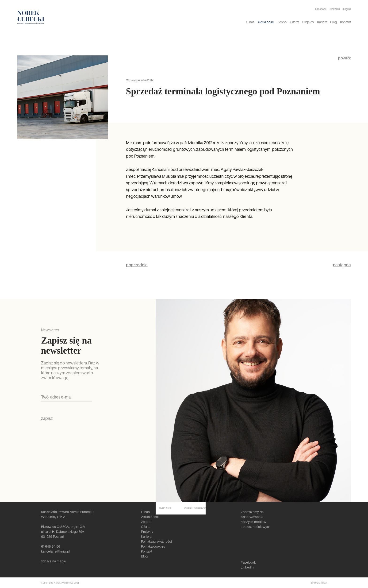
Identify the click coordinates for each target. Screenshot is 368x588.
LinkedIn (247, 567)
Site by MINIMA (319, 583)
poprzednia (137, 265)
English (347, 9)
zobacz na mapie (54, 561)
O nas (250, 22)
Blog (333, 22)
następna (342, 265)
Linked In (335, 9)
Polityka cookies (153, 546)
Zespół (282, 22)
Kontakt (345, 22)
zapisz (47, 418)
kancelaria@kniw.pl (56, 551)
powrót (344, 58)
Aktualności (266, 22)
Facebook (321, 9)
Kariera (322, 22)
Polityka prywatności (156, 541)
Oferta (295, 22)
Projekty (308, 22)
